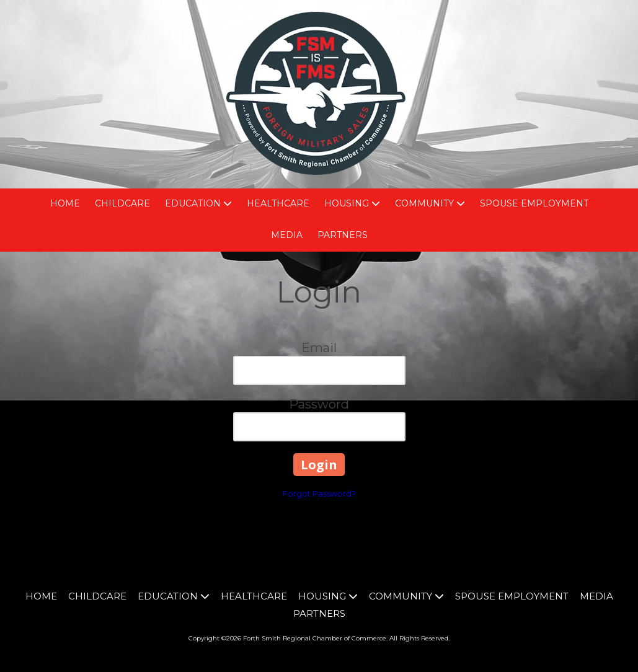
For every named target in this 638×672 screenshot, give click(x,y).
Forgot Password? (319, 493)
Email (319, 348)
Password (319, 404)
